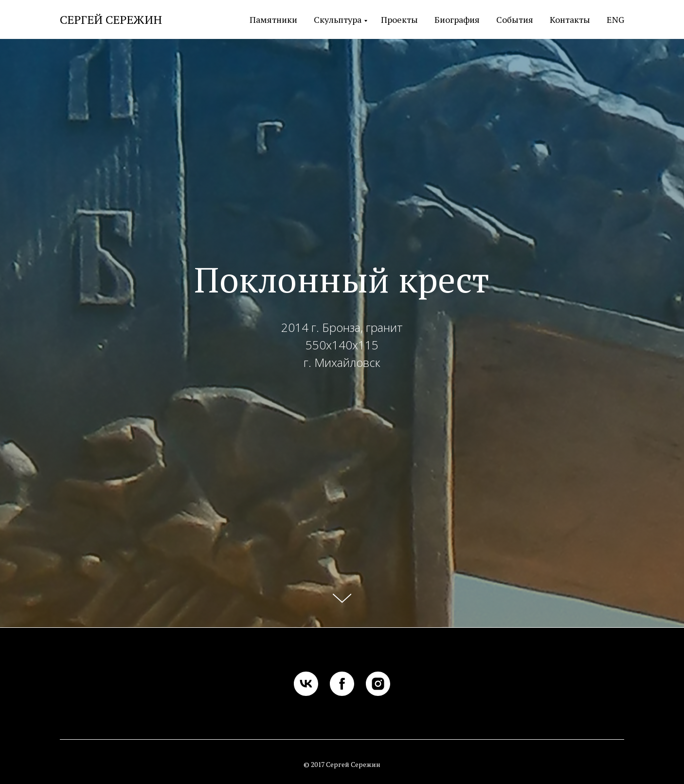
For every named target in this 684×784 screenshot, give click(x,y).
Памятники (273, 19)
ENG (615, 19)
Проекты (399, 19)
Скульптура (338, 19)
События (515, 19)
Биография (457, 19)
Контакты (570, 19)
